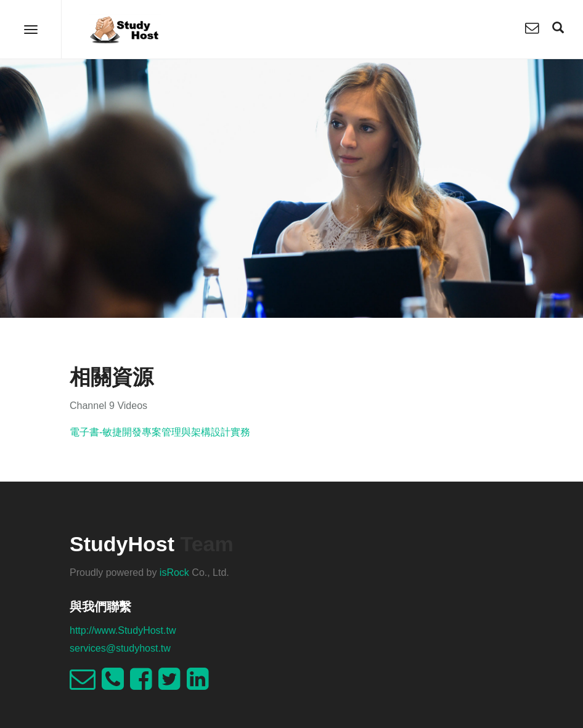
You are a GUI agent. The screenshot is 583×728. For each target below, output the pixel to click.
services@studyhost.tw (120, 648)
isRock (174, 572)
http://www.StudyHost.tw (123, 630)
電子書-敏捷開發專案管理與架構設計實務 (160, 432)
